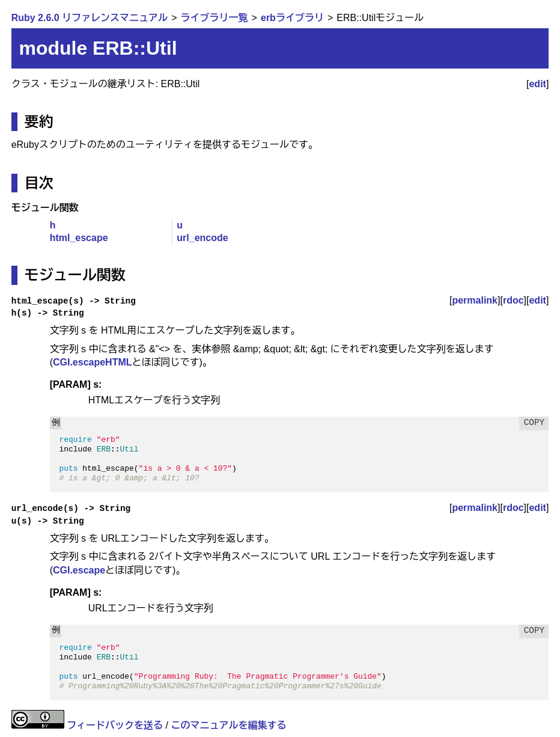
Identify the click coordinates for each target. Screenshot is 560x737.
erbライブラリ (292, 18)
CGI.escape (79, 570)
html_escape (79, 238)
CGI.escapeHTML (93, 362)
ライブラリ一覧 (215, 18)
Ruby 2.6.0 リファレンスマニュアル (90, 18)
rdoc (513, 300)
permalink (475, 300)
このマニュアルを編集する (228, 725)
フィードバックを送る (115, 725)
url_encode (202, 238)
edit (537, 84)
